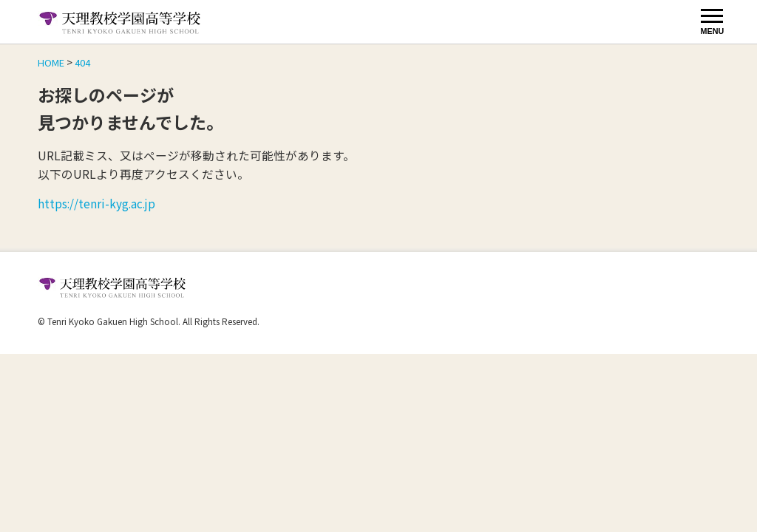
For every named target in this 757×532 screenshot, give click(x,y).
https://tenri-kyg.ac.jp (98, 204)
